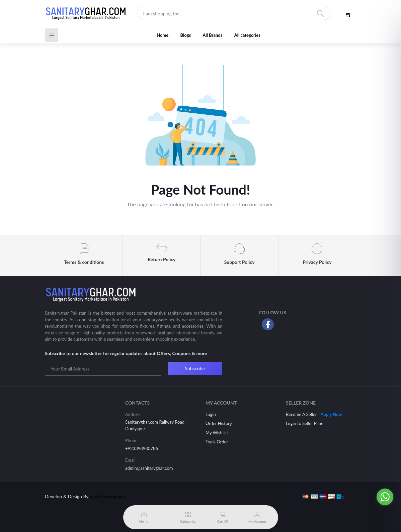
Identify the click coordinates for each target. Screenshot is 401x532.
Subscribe (195, 368)
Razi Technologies (108, 496)
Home (163, 35)
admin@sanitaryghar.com (149, 468)
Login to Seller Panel (305, 423)
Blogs (186, 35)
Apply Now (331, 414)
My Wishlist (217, 433)
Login (211, 414)
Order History (219, 423)
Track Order (217, 442)
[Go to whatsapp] (385, 497)
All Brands (213, 35)
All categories (247, 35)
